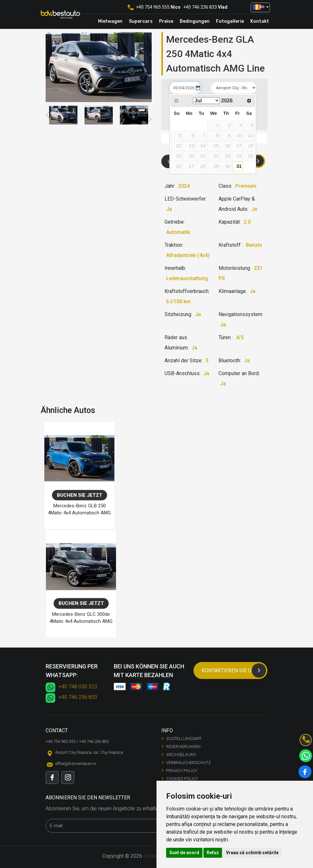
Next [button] (149, 119)
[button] (260, 7)
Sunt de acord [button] (184, 853)
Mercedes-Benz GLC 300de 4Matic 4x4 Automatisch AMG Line (81, 619)
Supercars (141, 21)
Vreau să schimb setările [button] (252, 853)
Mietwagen (110, 21)
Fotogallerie (230, 21)
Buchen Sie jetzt (80, 495)
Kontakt (260, 21)
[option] (63, 115)
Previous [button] (49, 115)
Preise (166, 21)
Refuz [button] (213, 853)
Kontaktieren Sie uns (234, 670)
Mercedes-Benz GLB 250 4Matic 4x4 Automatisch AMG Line (79, 510)
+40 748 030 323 (78, 686)
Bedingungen (195, 21)
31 (239, 166)
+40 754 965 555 (153, 7)
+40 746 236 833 (200, 7)
